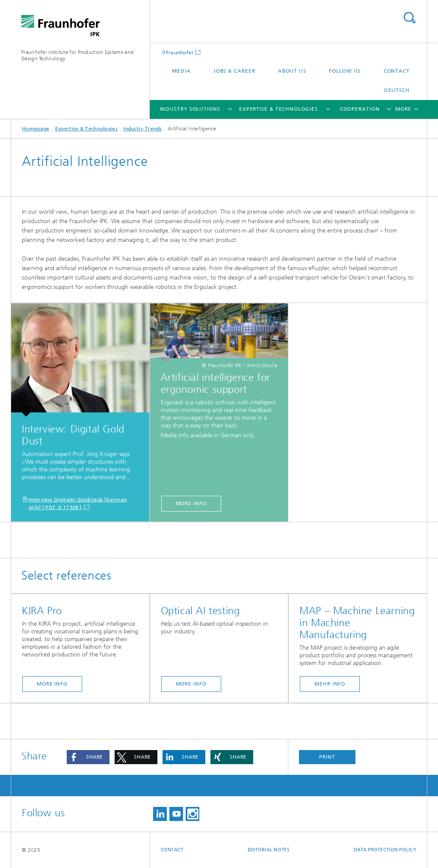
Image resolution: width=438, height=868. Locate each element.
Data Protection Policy (385, 850)
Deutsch (397, 90)
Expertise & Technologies (278, 109)
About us (292, 71)
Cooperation (360, 109)
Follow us (345, 71)
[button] (88, 757)
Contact (397, 71)
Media (181, 71)
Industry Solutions (190, 109)
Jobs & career (234, 71)
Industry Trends (143, 129)
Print (327, 757)
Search (409, 18)
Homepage (36, 129)
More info (191, 503)
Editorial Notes (269, 850)
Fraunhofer (180, 52)
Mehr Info (330, 684)
